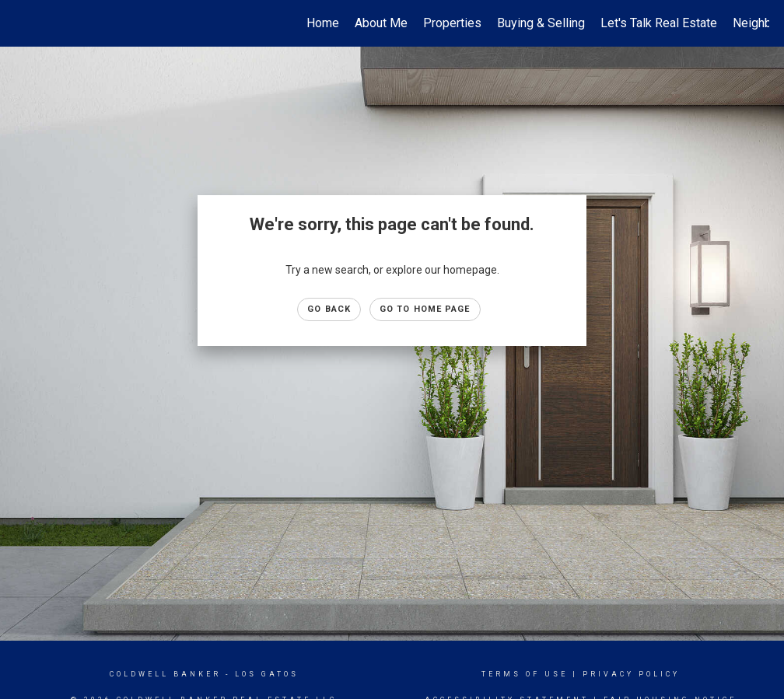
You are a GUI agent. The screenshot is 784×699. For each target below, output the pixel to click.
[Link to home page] (23, 23)
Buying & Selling (541, 23)
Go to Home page (425, 309)
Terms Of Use (525, 674)
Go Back (329, 309)
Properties (452, 23)
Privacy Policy (631, 674)
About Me (381, 23)
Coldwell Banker (165, 674)
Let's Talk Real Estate (659, 23)
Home (323, 23)
